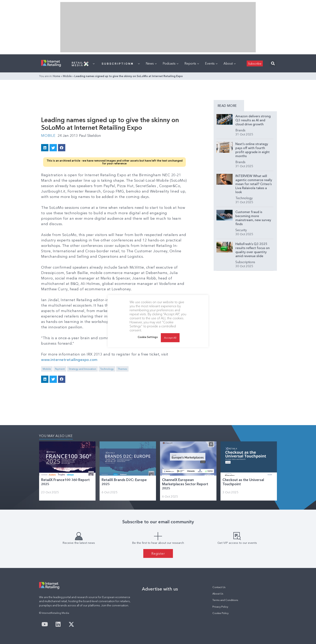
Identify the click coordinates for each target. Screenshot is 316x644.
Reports (192, 63)
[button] (273, 63)
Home (57, 76)
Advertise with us (160, 589)
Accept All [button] (170, 338)
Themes (122, 369)
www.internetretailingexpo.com (69, 360)
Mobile (67, 76)
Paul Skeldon (90, 136)
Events (211, 63)
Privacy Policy (220, 607)
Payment (60, 369)
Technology (107, 369)
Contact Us (219, 587)
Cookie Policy (220, 613)
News (151, 63)
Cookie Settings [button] (148, 337)
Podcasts (170, 63)
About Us (218, 594)
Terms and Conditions (225, 600)
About (230, 63)
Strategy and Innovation (82, 369)
